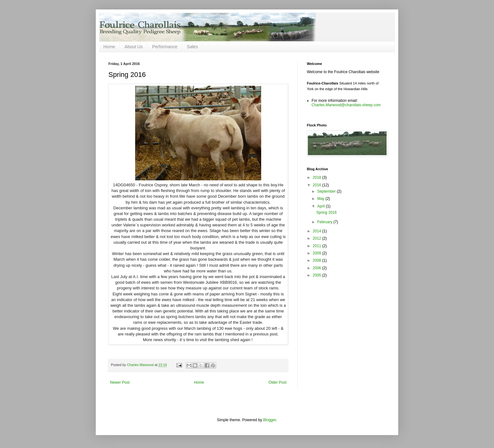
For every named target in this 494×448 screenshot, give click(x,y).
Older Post (277, 382)
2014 (318, 231)
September (327, 191)
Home (109, 47)
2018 (318, 177)
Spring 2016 (327, 212)
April (322, 206)
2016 (318, 185)
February (325, 222)
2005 (318, 275)
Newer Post (120, 382)
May (321, 199)
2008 (318, 260)
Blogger (270, 420)
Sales (192, 47)
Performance (165, 47)
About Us (134, 47)
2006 (318, 268)
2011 (318, 246)
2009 (318, 253)
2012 (318, 238)
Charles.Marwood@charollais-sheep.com (346, 105)
